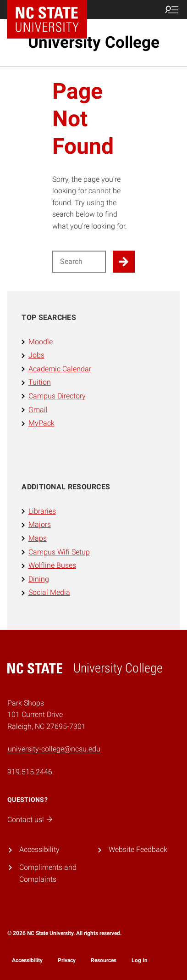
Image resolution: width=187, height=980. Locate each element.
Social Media (49, 592)
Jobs (36, 355)
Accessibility (39, 849)
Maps (38, 538)
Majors (40, 524)
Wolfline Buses (52, 565)
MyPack (41, 423)
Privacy (67, 960)
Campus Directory (57, 396)
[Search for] (79, 262)
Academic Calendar (60, 369)
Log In (140, 960)
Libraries (42, 511)
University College (94, 42)
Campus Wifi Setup (59, 552)
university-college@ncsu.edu (54, 749)
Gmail (38, 410)
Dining (39, 579)
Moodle (41, 342)
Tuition (40, 382)
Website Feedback (138, 849)
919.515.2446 (30, 772)
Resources (104, 960)
